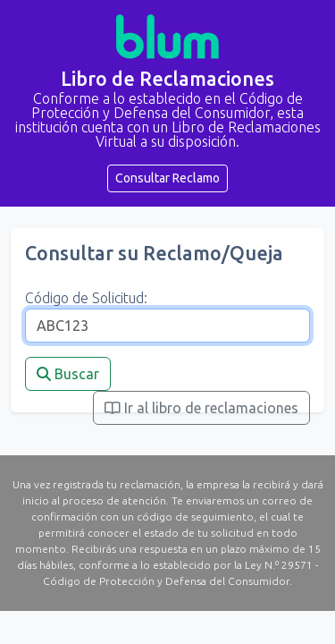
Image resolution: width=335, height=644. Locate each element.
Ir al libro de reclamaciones (201, 408)
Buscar (68, 374)
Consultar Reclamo (167, 178)
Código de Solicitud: (86, 298)
